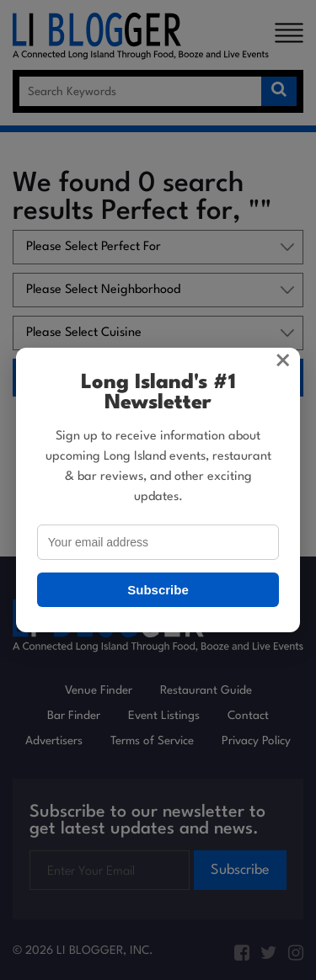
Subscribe (158, 590)
